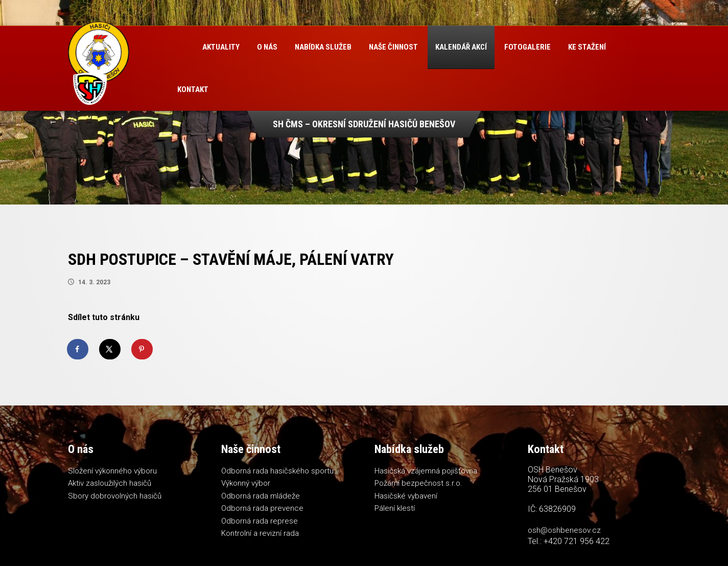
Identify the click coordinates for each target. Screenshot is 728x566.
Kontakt (193, 89)
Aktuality (221, 47)
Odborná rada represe (260, 521)
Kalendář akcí (461, 47)
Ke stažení (587, 47)
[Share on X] (110, 349)
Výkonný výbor (246, 483)
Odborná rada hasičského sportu (277, 471)
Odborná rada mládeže (261, 496)
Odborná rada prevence (262, 508)
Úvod (181, 47)
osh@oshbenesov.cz (564, 530)
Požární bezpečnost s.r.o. (418, 483)
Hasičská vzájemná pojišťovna (426, 471)
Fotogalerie (527, 47)
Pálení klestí (395, 508)
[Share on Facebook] (78, 349)
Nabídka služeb (323, 47)
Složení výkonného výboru (112, 471)
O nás (267, 47)
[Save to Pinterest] (143, 349)
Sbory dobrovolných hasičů (115, 496)
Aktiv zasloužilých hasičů (110, 483)
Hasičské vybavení (406, 496)
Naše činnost (393, 47)
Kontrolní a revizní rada (260, 533)
